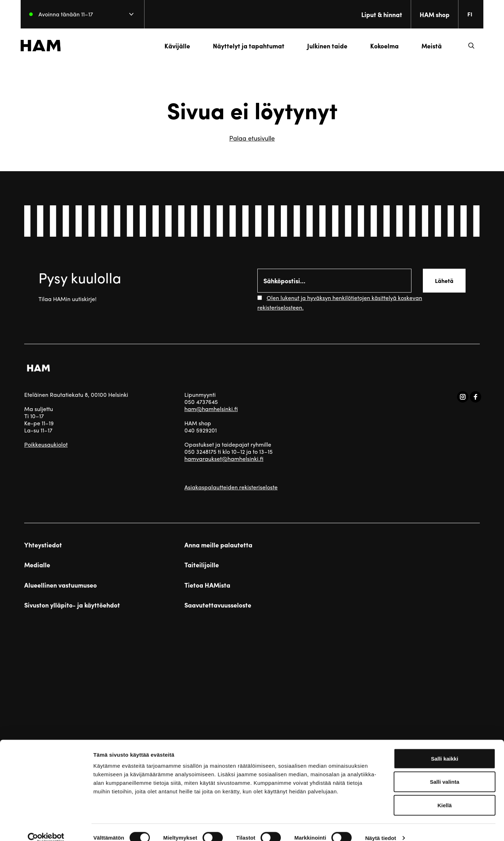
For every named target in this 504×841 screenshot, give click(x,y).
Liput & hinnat (378, 14)
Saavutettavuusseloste (218, 605)
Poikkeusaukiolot (46, 444)
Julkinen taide (324, 46)
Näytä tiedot (381, 827)
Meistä (428, 46)
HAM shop (431, 14)
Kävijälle (174, 46)
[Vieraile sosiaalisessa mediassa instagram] (463, 397)
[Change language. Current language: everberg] (469, 14)
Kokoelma (381, 46)
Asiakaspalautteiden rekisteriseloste (231, 487)
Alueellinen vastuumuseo (61, 585)
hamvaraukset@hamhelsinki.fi (224, 459)
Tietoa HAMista (207, 585)
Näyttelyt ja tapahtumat (245, 46)
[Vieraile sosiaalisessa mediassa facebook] (476, 397)
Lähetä (444, 281)
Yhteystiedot (43, 545)
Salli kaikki (445, 748)
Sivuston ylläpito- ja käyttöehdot (72, 605)
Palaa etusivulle (252, 138)
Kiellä (445, 794)
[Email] (334, 281)
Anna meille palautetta (218, 545)
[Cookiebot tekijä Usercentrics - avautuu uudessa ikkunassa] (46, 827)
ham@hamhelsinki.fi (211, 409)
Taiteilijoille (202, 565)
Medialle (37, 565)
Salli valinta (445, 771)
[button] (468, 46)
